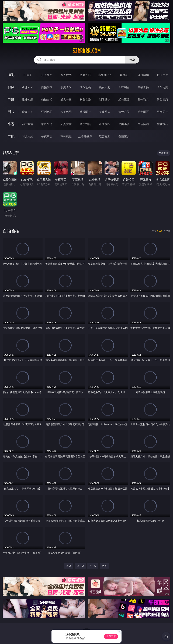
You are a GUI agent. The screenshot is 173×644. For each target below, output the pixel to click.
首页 (69, 566)
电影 (11, 99)
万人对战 (66, 75)
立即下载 (111, 636)
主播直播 (143, 87)
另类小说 (124, 124)
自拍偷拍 (47, 87)
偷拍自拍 (47, 99)
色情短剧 (124, 136)
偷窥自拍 (27, 112)
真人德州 (47, 75)
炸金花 (124, 75)
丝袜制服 (124, 87)
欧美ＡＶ (66, 87)
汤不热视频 (85, 136)
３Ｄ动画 (85, 87)
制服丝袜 (105, 99)
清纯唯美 (124, 112)
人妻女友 (66, 124)
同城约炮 (27, 136)
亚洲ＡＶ (27, 87)
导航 (11, 136)
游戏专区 (85, 75)
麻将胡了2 (105, 75)
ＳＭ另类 (162, 87)
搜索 (132, 60)
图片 (11, 112)
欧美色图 (66, 112)
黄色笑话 (143, 124)
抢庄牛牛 (162, 75)
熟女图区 (143, 112)
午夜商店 (47, 136)
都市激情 (27, 124)
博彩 (11, 75)
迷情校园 (105, 124)
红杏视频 (105, 136)
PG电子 (27, 75)
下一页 (93, 566)
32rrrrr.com (86, 51)
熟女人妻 (105, 87)
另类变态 (162, 99)
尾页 (104, 566)
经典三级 (124, 99)
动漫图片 (85, 112)
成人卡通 (66, 99)
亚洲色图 (47, 112)
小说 (11, 124)
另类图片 (162, 112)
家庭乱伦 (47, 124)
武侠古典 (85, 124)
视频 (11, 87)
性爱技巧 (162, 124)
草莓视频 (66, 136)
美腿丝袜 (105, 112)
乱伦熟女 (143, 99)
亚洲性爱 (27, 99)
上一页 (80, 566)
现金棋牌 (143, 75)
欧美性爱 (85, 99)
